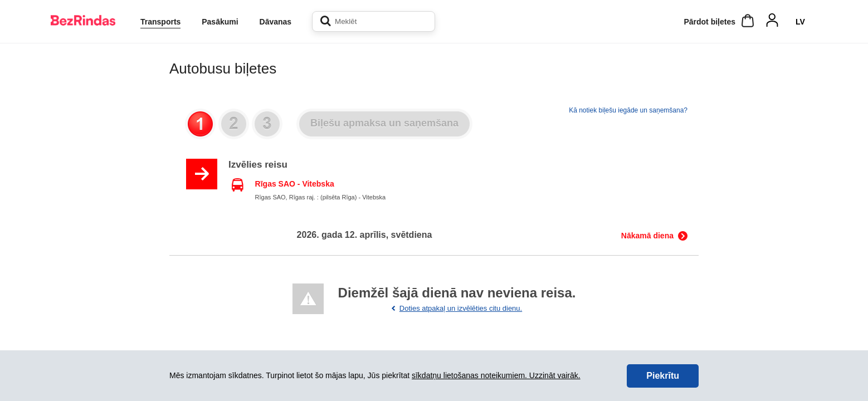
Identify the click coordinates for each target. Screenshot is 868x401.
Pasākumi (220, 22)
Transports (160, 22)
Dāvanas (276, 22)
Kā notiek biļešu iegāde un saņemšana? (628, 110)
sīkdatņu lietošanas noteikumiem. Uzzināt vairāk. (496, 375)
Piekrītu (663, 376)
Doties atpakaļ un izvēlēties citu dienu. (461, 308)
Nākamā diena (647, 236)
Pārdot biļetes (709, 22)
